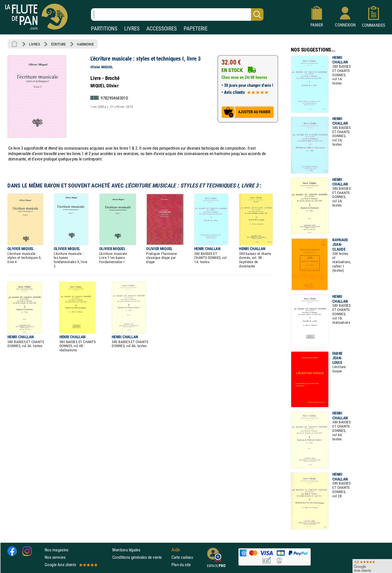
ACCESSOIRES (162, 29)
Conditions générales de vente (141, 557)
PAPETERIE (196, 29)
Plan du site (181, 565)
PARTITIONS (104, 29)
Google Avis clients (71, 565)
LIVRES (132, 29)
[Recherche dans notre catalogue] (177, 15)
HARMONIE (85, 44)
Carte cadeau (182, 557)
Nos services (55, 557)
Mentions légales (126, 550)
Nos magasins (57, 550)
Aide (176, 550)
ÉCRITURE (59, 44)
